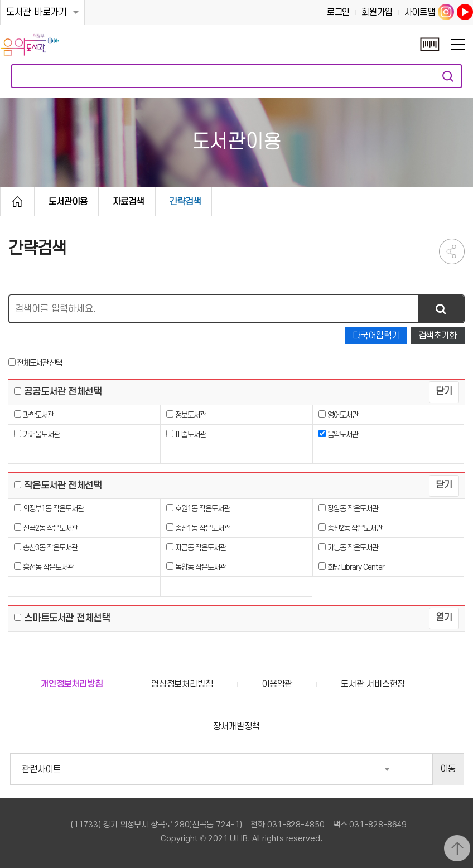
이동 (448, 769)
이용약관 (277, 684)
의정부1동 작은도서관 (53, 509)
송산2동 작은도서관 (355, 528)
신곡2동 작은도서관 (50, 528)
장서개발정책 (236, 726)
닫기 (444, 391)
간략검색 (185, 202)
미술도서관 (190, 435)
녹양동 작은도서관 (201, 567)
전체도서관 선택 (39, 363)
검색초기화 (438, 336)
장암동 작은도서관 (353, 509)
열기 (444, 618)
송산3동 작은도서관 (50, 548)
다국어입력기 (376, 336)
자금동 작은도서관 (201, 548)
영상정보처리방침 (182, 684)
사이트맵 (420, 12)
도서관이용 (68, 202)
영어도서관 (343, 415)
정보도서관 (190, 415)
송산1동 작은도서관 (202, 528)
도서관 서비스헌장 (373, 684)
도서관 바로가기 (37, 12)
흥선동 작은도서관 (48, 567)
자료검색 (448, 76)
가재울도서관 (41, 435)
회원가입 (377, 12)
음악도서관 (343, 435)
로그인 (339, 12)
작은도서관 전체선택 (61, 486)
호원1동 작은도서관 (202, 509)
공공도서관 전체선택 (61, 392)
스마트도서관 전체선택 (66, 618)
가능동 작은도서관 (353, 548)
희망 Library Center (356, 567)
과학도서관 (38, 415)
